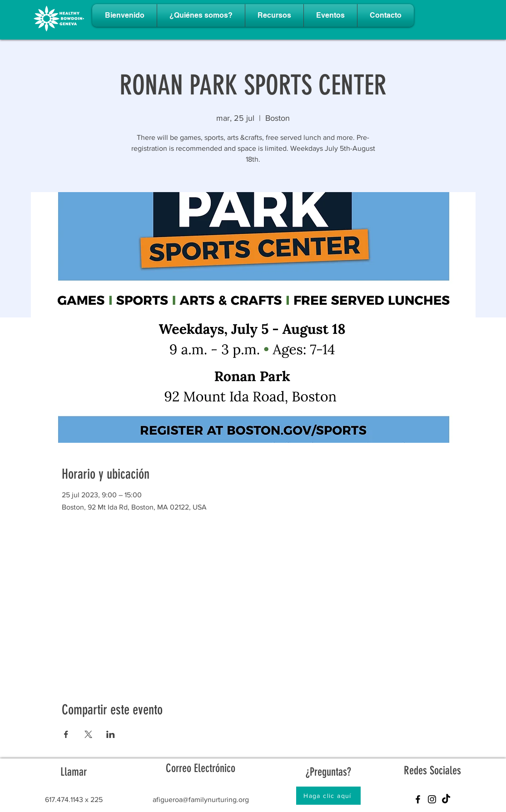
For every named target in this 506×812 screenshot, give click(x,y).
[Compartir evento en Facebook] (66, 734)
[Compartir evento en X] (88, 734)
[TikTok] (446, 799)
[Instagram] (432, 799)
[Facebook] (418, 799)
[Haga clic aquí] (328, 796)
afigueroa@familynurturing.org (201, 800)
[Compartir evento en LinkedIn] (111, 734)
